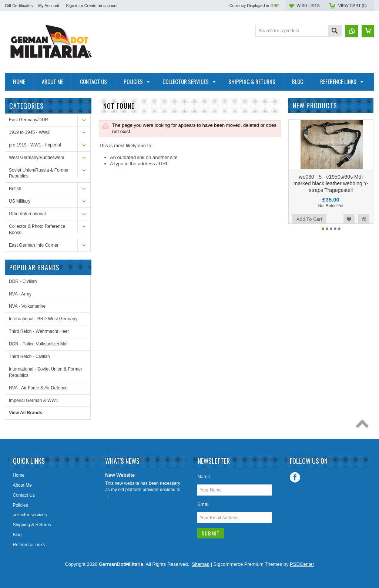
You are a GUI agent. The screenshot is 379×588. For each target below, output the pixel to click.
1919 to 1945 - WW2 (29, 132)
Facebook (295, 477)
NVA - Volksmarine (27, 306)
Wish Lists (308, 6)
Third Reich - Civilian (29, 356)
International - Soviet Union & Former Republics (46, 372)
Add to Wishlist (349, 232)
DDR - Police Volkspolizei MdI (38, 344)
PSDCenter (302, 564)
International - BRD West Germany (43, 319)
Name (204, 477)
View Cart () (353, 6)
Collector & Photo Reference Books (37, 229)
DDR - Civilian (23, 281)
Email (203, 504)
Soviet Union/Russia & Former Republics (39, 173)
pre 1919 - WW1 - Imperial (35, 145)
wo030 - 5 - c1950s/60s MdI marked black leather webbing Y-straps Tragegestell (331, 196)
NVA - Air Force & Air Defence (38, 388)
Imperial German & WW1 (33, 401)
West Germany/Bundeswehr (37, 158)
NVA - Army (20, 294)
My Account (49, 6)
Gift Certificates (19, 6)
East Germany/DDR (28, 120)
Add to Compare (364, 232)
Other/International (27, 214)
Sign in (72, 6)
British (15, 189)
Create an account (101, 6)
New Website (120, 475)
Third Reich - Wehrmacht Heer (39, 331)
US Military (20, 201)
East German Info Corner (34, 245)
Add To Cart (309, 232)
